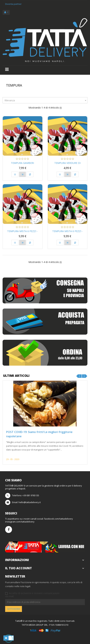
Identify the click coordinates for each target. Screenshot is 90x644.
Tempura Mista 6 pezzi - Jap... (22, 233)
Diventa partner (13, 4)
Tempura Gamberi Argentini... (22, 165)
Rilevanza (46, 100)
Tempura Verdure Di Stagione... (67, 165)
